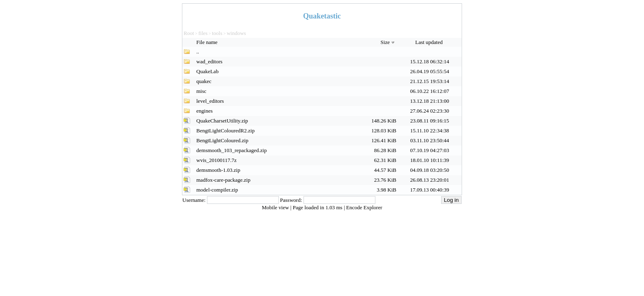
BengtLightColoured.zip (222, 140)
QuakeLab (207, 71)
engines (205, 111)
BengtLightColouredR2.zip (225, 131)
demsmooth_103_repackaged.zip (231, 150)
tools (217, 33)
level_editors (210, 101)
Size (389, 42)
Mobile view (276, 207)
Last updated (430, 42)
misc (201, 91)
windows (236, 33)
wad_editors (209, 61)
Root (189, 33)
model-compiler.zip (217, 190)
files (203, 33)
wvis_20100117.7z (216, 160)
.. (198, 52)
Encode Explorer (364, 207)
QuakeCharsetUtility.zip (222, 121)
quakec (204, 81)
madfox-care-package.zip (223, 180)
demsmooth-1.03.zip (218, 170)
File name (208, 42)
